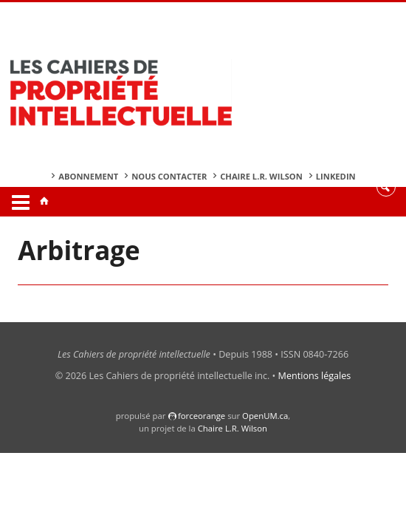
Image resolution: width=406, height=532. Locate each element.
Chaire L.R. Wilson (261, 176)
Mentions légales (315, 376)
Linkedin (336, 176)
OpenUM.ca (265, 416)
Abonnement (88, 176)
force (202, 416)
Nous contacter (169, 176)
